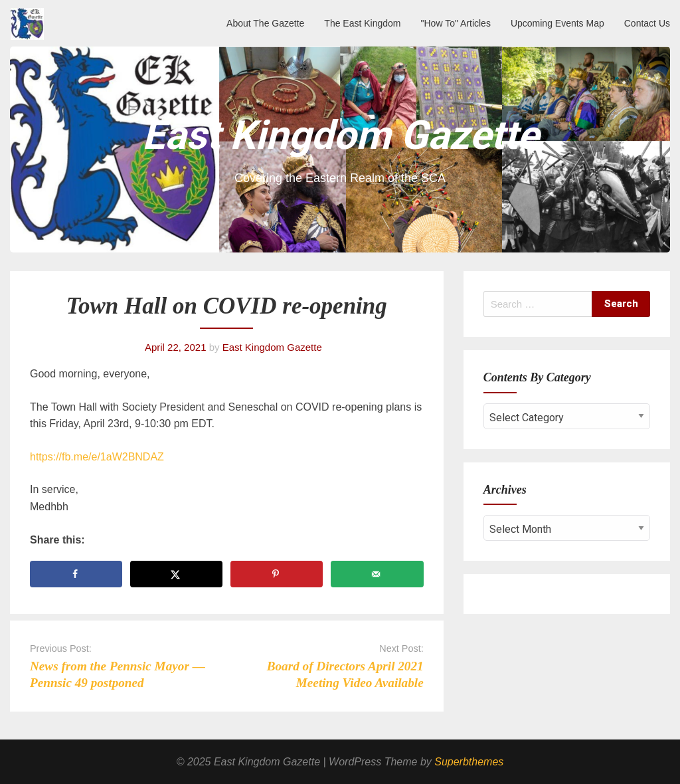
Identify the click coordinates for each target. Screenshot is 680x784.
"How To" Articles (456, 23)
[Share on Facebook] (76, 574)
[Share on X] (176, 574)
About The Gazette (265, 23)
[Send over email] (377, 574)
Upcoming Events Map (557, 23)
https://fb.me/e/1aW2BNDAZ (97, 457)
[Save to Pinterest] (277, 574)
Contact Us (647, 23)
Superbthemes (469, 762)
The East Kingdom (362, 23)
